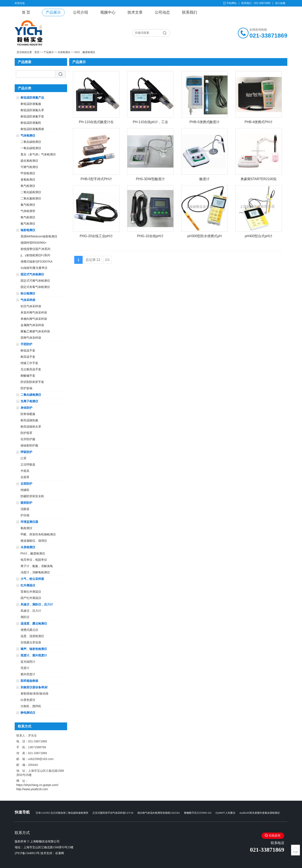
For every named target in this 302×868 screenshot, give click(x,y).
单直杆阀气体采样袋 (34, 312)
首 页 (26, 12)
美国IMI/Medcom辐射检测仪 (39, 236)
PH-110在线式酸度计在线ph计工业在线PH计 (96, 123)
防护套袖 (26, 388)
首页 (37, 52)
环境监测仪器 (29, 522)
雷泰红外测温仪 (31, 592)
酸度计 (204, 179)
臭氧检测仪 (28, 180)
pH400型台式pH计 (259, 236)
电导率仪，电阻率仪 (34, 560)
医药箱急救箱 (29, 681)
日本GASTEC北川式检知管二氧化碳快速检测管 (62, 813)
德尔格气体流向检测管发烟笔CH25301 (159, 813)
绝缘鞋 (25, 490)
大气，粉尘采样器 (32, 579)
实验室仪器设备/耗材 (34, 687)
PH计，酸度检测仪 (85, 52)
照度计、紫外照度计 (34, 655)
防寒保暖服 (28, 414)
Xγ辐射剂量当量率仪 (34, 268)
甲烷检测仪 (28, 173)
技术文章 (135, 12)
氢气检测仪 (28, 217)
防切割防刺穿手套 (32, 382)
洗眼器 (25, 509)
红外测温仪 (28, 585)
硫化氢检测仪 (29, 161)
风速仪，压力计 (31, 611)
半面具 (25, 471)
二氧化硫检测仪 (31, 192)
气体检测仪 (28, 135)
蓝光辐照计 (28, 662)
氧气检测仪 (28, 186)
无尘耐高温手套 (31, 369)
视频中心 (108, 12)
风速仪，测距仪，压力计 (37, 604)
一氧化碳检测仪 (31, 148)
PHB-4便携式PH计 (258, 122)
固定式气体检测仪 (32, 274)
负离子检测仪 (29, 401)
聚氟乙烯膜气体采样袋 (35, 331)
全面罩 (25, 477)
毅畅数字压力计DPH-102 (198, 813)
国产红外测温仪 (31, 598)
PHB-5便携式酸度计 (204, 122)
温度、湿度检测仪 (32, 636)
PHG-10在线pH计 (150, 236)
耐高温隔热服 (29, 420)
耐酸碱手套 (28, 376)
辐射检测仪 (28, 230)
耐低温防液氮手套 (32, 116)
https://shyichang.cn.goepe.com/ (37, 785)
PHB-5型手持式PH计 (96, 179)
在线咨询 (275, 836)
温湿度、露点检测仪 (34, 623)
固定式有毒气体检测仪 (35, 287)
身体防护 (26, 408)
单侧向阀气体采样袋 (34, 319)
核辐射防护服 (29, 445)
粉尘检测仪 (28, 293)
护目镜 (25, 515)
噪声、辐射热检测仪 (34, 649)
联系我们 (190, 12)
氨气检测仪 (28, 224)
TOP (295, 852)
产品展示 (53, 12)
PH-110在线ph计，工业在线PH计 (150, 123)
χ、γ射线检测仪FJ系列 (35, 255)
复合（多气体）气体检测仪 (38, 154)
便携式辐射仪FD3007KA (36, 262)
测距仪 (25, 617)
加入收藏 (280, 3)
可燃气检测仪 (29, 167)
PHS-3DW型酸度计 (150, 179)
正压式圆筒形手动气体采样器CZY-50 (113, 813)
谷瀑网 (60, 853)
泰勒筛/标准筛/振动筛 (35, 694)
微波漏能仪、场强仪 (34, 541)
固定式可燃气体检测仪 (35, 281)
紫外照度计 (28, 674)
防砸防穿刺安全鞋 (32, 496)
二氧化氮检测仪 (31, 198)
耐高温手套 (28, 357)
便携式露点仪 (29, 630)
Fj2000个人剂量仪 (225, 813)
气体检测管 (28, 211)
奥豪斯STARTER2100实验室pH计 (259, 180)
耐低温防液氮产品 (32, 98)
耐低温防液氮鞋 (31, 123)
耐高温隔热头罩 (31, 427)
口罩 (23, 458)
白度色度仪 (28, 700)
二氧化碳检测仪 (31, 142)
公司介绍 (81, 12)
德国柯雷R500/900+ (34, 243)
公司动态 (162, 12)
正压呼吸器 (28, 465)
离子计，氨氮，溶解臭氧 (37, 566)
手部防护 (26, 344)
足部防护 (26, 484)
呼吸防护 (26, 452)
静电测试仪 (28, 713)
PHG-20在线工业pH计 (96, 236)
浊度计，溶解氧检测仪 (35, 572)
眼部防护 (26, 503)
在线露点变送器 (31, 642)
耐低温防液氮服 (31, 104)
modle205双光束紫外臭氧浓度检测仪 (260, 813)
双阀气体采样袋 (31, 338)
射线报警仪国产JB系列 (35, 249)
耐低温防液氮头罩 (32, 110)
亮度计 (25, 668)
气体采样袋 (28, 300)
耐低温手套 (28, 350)
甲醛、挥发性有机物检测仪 (38, 534)
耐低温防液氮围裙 (32, 129)
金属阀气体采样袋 (32, 325)
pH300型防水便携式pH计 (204, 237)
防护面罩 (26, 433)
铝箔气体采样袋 (31, 306)
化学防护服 (28, 439)
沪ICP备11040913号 (27, 853)
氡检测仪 (26, 528)
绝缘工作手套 (29, 363)
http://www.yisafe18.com (32, 789)
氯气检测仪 (28, 205)
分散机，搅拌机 (31, 706)
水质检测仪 (64, 52)
